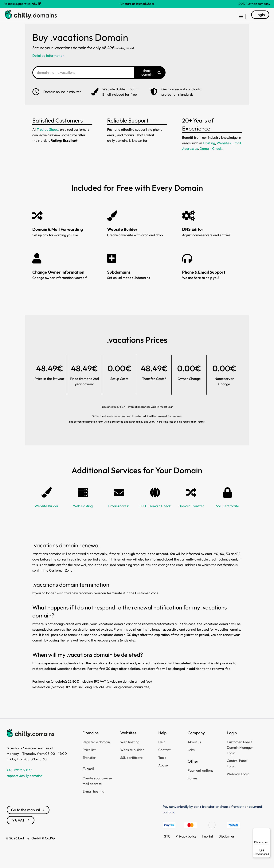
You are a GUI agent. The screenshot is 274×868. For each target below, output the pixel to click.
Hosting (209, 152)
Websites (224, 152)
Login (260, 19)
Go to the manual (28, 819)
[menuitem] (239, 19)
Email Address (119, 515)
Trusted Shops (47, 139)
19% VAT (21, 829)
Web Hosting (83, 515)
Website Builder (47, 515)
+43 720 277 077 (19, 779)
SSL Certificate (227, 515)
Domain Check (211, 158)
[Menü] (268, 830)
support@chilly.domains (24, 785)
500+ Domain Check (155, 515)
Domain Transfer (191, 515)
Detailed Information (48, 65)
